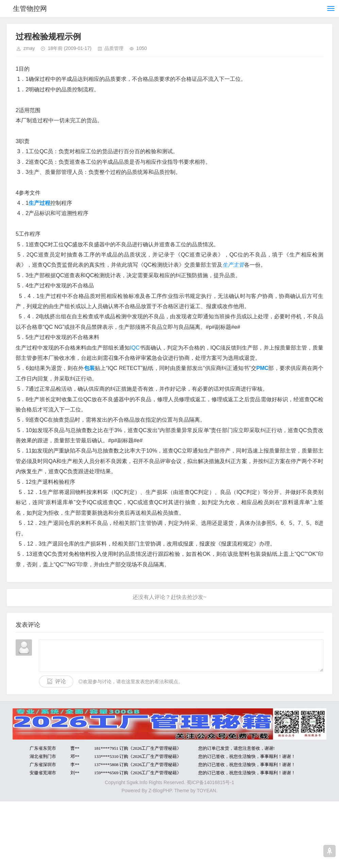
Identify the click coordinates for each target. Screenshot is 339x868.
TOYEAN (206, 791)
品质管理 (114, 48)
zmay (29, 48)
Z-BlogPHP (160, 791)
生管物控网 (30, 8)
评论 (61, 681)
